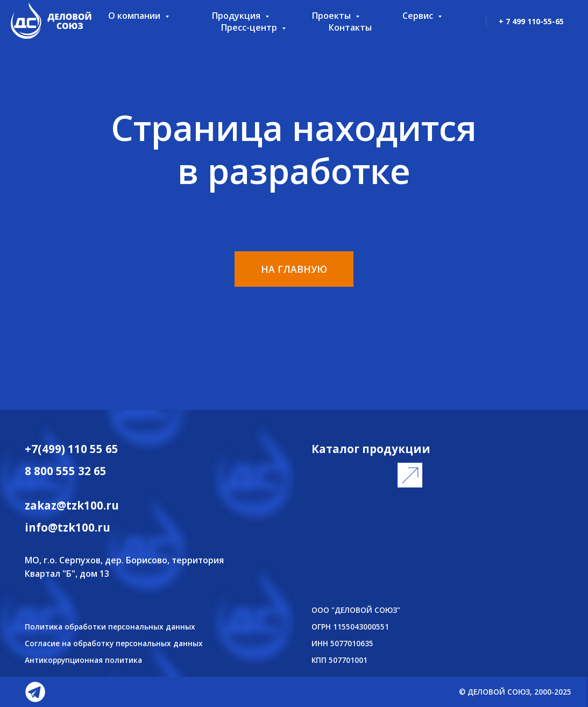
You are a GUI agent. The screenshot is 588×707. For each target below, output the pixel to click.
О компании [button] (135, 16)
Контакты (350, 27)
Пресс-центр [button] (250, 27)
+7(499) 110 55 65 (72, 449)
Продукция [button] (237, 16)
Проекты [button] (332, 16)
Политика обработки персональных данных (110, 627)
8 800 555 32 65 (66, 471)
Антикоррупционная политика (83, 660)
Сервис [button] (419, 16)
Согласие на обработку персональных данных (114, 643)
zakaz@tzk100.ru (72, 505)
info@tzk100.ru (68, 527)
